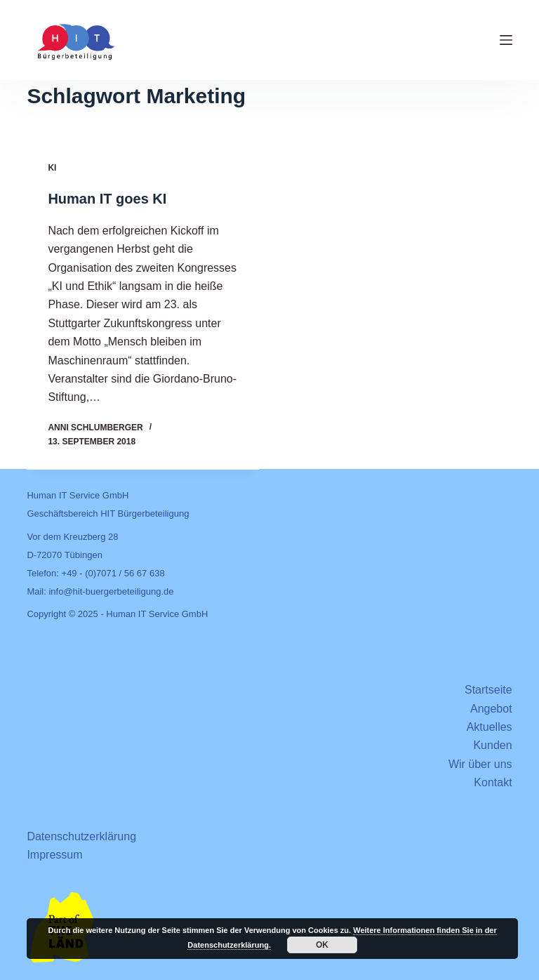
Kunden (492, 745)
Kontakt (493, 782)
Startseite (488, 690)
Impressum (54, 855)
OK (322, 945)
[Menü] (506, 40)
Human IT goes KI (107, 199)
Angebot (491, 709)
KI (52, 168)
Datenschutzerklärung (81, 836)
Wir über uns (480, 764)
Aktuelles (490, 727)
